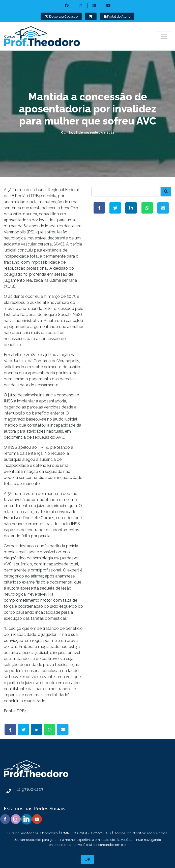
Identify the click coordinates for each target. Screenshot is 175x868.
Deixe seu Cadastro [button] (61, 16)
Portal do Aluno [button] (117, 16)
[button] (91, 17)
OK (87, 859)
